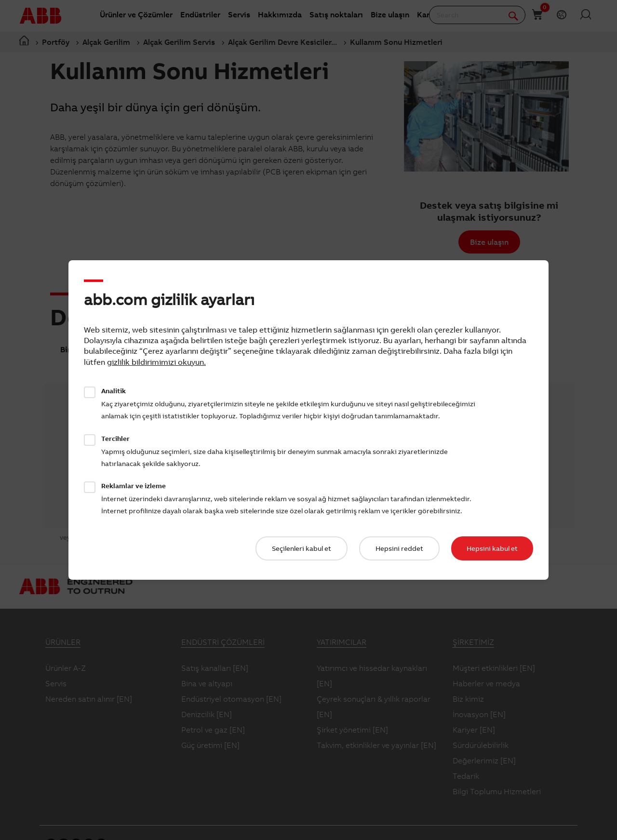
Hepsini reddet (399, 548)
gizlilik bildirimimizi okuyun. (156, 362)
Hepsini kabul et (492, 548)
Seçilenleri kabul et (302, 548)
